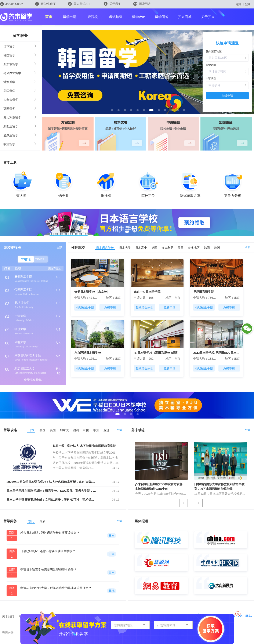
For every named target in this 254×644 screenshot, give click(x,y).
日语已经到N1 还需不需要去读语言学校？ (48, 551)
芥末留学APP (80, 4)
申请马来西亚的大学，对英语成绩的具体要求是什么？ (56, 588)
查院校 (93, 17)
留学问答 (162, 17)
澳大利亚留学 (12, 117)
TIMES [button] (40, 259)
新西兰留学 (11, 126)
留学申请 (70, 17)
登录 (248, 4)
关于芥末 (208, 17)
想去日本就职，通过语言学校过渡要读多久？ (50, 533)
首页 (49, 17)
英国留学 (9, 109)
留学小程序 (45, 5)
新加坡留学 (11, 64)
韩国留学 (9, 55)
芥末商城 (185, 17)
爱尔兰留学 (11, 135)
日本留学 (9, 46)
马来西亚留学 (12, 73)
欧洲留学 (9, 144)
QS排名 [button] (26, 259)
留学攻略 (139, 17)
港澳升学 (9, 82)
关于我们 (113, 4)
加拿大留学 (11, 100)
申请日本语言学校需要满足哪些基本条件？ (48, 569)
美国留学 (9, 91)
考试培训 (116, 17)
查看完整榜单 (33, 380)
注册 (239, 4)
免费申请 (110, 307)
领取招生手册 (85, 307)
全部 (59, 247)
